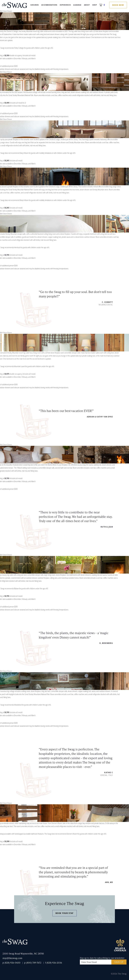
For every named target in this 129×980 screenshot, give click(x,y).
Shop (95, 5)
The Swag (15, 6)
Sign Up (119, 962)
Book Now (118, 5)
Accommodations (49, 5)
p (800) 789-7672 (33, 963)
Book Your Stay (65, 913)
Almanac (77, 5)
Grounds (35, 5)
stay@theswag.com (12, 958)
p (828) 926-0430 (11, 963)
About (87, 5)
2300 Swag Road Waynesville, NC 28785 (23, 954)
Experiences (65, 5)
